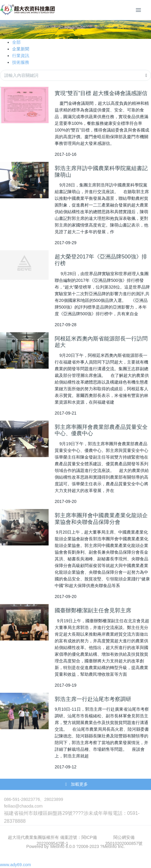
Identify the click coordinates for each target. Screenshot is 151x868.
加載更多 (76, 784)
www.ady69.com (15, 865)
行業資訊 (21, 56)
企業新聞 (21, 49)
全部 (16, 42)
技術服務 (21, 62)
